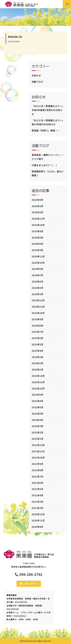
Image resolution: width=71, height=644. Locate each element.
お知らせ (36, 75)
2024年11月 (38, 256)
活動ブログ (37, 82)
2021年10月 (38, 458)
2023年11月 (38, 307)
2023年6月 (37, 338)
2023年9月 (37, 319)
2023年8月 (37, 326)
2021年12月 (38, 445)
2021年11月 (38, 451)
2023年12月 (38, 300)
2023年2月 (37, 363)
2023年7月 (37, 332)
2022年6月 (37, 407)
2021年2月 (37, 508)
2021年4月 (37, 495)
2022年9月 (37, 395)
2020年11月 (38, 520)
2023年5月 (37, 344)
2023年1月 (37, 370)
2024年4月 (37, 288)
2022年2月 (37, 432)
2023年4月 (37, 351)
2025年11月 (38, 219)
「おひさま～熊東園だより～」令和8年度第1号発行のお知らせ (48, 110)
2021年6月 (37, 483)
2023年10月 (38, 313)
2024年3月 (37, 294)
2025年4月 (37, 250)
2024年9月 (37, 269)
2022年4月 (37, 420)
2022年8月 (37, 401)
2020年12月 (38, 514)
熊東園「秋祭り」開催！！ (46, 130)
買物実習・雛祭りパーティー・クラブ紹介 (48, 157)
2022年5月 (37, 414)
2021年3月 (37, 502)
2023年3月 (37, 357)
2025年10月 (38, 225)
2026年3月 (37, 206)
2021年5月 (37, 489)
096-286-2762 (31, 574)
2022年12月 (38, 376)
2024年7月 (37, 275)
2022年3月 (37, 426)
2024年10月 (38, 263)
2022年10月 (38, 388)
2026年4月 (37, 200)
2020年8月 (37, 527)
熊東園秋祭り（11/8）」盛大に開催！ (48, 173)
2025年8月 (37, 238)
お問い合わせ (29, 584)
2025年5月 (37, 244)
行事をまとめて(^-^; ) (44, 165)
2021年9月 (37, 464)
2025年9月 (37, 231)
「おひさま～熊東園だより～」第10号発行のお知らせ (48, 122)
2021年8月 (37, 470)
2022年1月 (37, 439)
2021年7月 (37, 476)
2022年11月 (38, 382)
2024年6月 (37, 281)
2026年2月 (37, 212)
